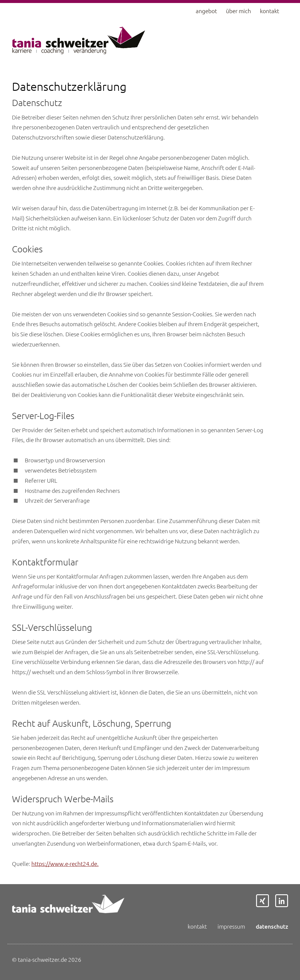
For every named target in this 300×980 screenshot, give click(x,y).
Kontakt (270, 11)
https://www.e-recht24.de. (65, 864)
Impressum (231, 926)
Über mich (238, 11)
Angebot (206, 11)
